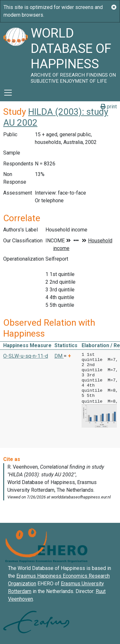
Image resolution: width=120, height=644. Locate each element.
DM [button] (59, 356)
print (109, 107)
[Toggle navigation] (8, 93)
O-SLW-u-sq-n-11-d (26, 356)
